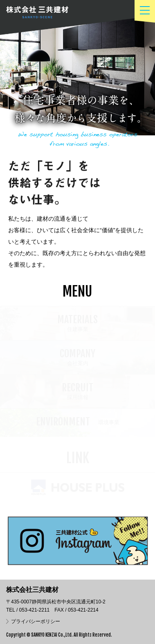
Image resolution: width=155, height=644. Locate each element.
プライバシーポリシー (36, 621)
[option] (77, 80)
